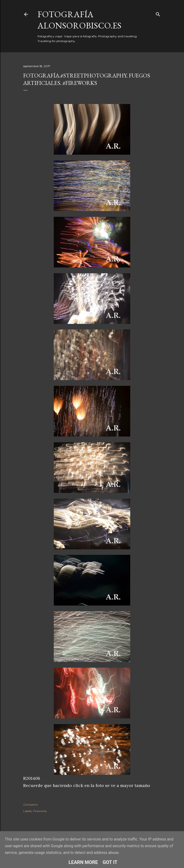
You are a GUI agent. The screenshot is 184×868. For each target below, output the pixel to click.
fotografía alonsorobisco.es (79, 20)
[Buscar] (158, 13)
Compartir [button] (31, 805)
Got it (110, 862)
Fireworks (40, 811)
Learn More (83, 862)
